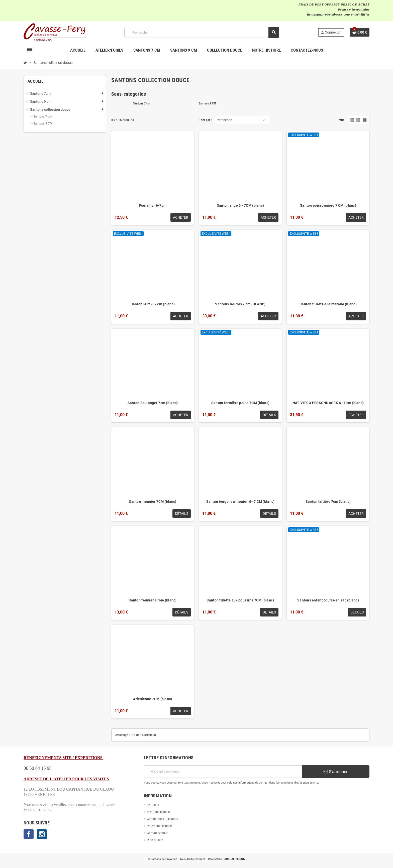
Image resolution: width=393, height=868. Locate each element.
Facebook (29, 834)
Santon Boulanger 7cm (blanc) (153, 403)
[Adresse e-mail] (223, 772)
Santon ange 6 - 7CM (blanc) (240, 205)
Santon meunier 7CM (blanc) (153, 502)
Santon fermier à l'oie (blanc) (153, 600)
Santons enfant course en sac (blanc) (328, 600)
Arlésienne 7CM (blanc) (153, 699)
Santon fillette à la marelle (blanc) (328, 304)
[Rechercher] (202, 32)
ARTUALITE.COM (235, 859)
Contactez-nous (158, 833)
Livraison (153, 805)
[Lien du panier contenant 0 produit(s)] (360, 32)
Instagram (42, 834)
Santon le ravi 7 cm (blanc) (153, 304)
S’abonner (336, 772)
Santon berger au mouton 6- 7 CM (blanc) (240, 502)
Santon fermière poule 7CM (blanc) (240, 403)
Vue (342, 120)
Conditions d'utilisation (163, 819)
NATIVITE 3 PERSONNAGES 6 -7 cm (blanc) (328, 403)
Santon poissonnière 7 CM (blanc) (328, 205)
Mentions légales (158, 812)
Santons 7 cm (142, 103)
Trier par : (205, 120)
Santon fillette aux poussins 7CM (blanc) (240, 600)
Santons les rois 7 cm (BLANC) (240, 304)
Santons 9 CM (208, 103)
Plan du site (155, 840)
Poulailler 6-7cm (153, 205)
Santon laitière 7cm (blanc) (328, 502)
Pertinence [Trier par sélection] (224, 120)
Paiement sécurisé (159, 826)
